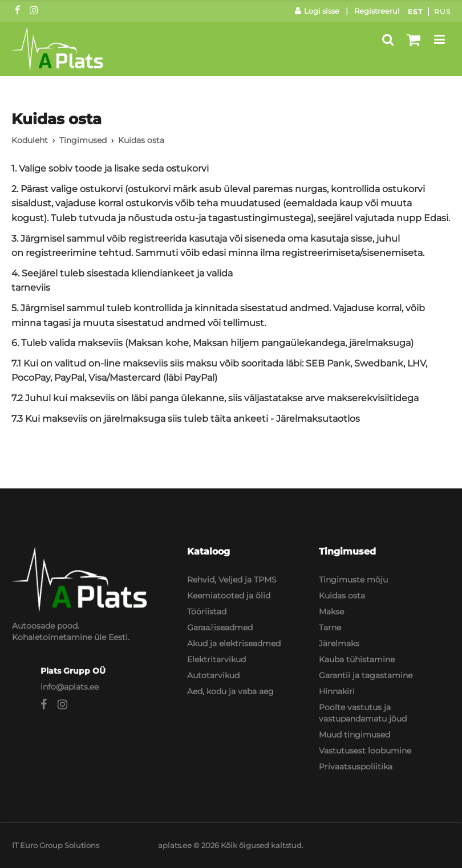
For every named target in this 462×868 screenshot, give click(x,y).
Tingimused (83, 140)
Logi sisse (317, 11)
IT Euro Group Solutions (56, 845)
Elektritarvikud (216, 659)
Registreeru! (377, 11)
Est (415, 12)
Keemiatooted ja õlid (229, 596)
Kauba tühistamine (357, 659)
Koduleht (30, 140)
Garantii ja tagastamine (366, 675)
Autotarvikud (213, 675)
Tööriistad (207, 612)
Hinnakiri (337, 691)
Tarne (330, 627)
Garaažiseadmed (220, 627)
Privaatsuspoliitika (356, 767)
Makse (331, 612)
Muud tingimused (354, 735)
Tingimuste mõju (353, 580)
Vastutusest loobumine (365, 751)
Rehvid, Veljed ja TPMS (232, 580)
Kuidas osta (342, 596)
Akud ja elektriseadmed (234, 643)
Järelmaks (339, 643)
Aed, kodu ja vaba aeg (230, 691)
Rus (442, 12)
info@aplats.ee (70, 687)
